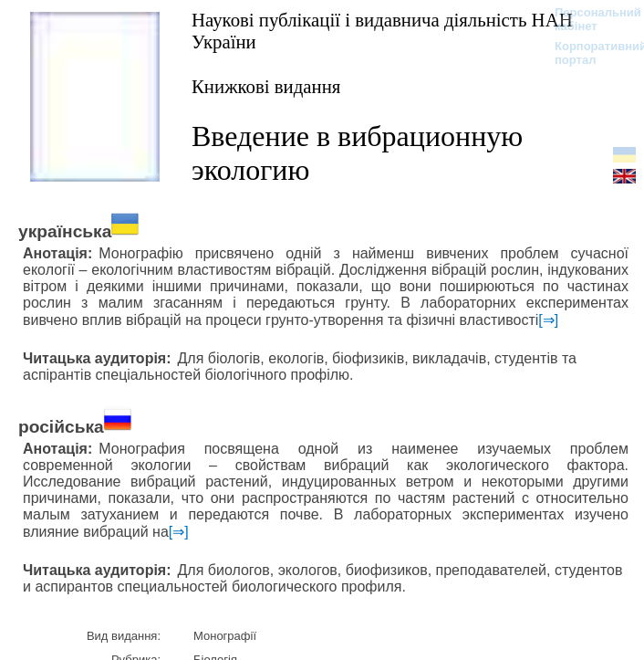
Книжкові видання (266, 86)
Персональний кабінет (589, 19)
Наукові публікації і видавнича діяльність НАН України (382, 31)
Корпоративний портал (589, 53)
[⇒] (548, 320)
